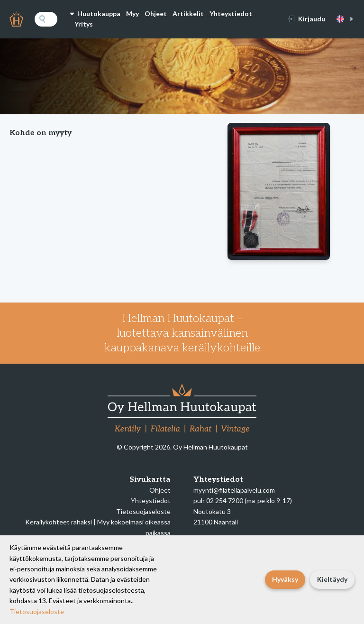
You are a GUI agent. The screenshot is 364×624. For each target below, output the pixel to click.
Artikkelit (188, 14)
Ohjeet (156, 14)
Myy (132, 14)
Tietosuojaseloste (143, 511)
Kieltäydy (332, 579)
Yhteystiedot (231, 14)
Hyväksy (285, 579)
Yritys (84, 24)
